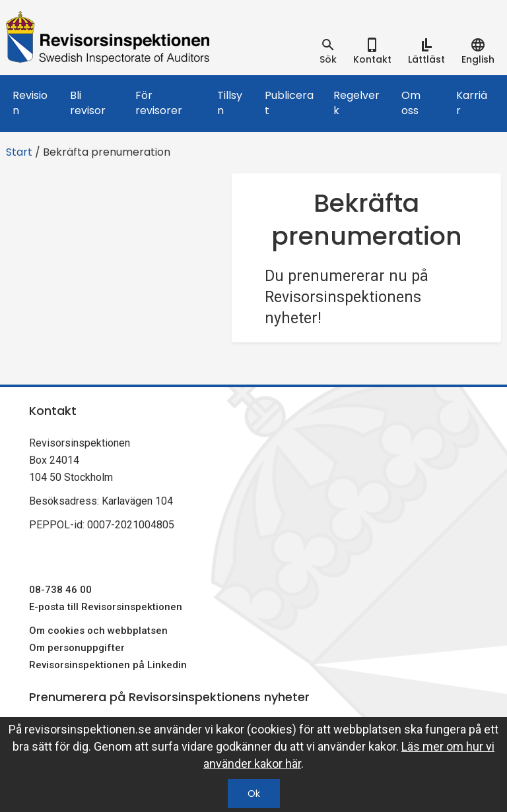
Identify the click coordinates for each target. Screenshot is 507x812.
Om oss (411, 103)
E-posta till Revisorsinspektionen (106, 607)
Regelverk (356, 103)
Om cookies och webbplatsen (98, 631)
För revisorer (159, 103)
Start (19, 152)
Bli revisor (88, 103)
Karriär (472, 103)
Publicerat (289, 103)
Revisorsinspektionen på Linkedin (108, 665)
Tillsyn (230, 103)
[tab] (328, 51)
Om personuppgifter (77, 648)
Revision (30, 103)
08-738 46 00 (60, 590)
